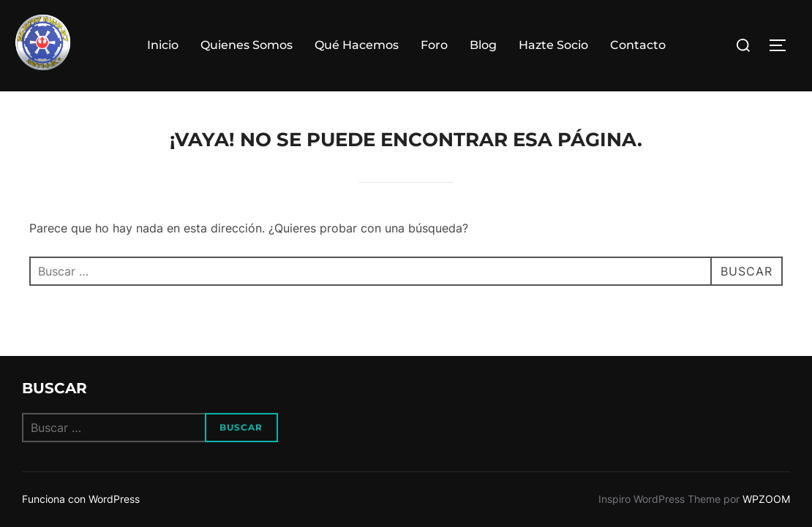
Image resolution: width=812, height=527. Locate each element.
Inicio (163, 45)
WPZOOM (766, 499)
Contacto (638, 45)
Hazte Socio (553, 45)
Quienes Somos (247, 45)
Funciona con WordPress (81, 499)
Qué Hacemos (357, 45)
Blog (483, 45)
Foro (434, 45)
